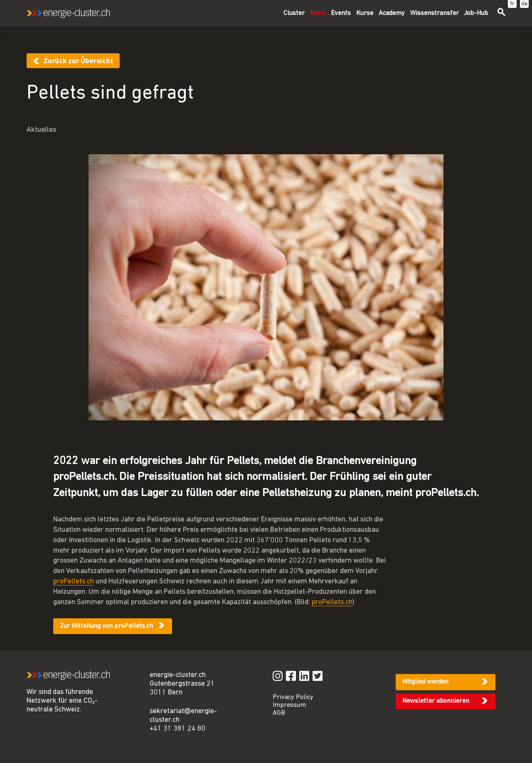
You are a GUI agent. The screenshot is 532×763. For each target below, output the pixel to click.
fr (512, 4)
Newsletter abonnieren (436, 701)
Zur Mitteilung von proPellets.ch (106, 626)
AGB (279, 713)
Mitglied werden (425, 682)
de (525, 4)
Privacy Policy (293, 697)
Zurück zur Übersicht (78, 61)
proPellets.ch (74, 582)
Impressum (289, 705)
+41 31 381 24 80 (178, 729)
